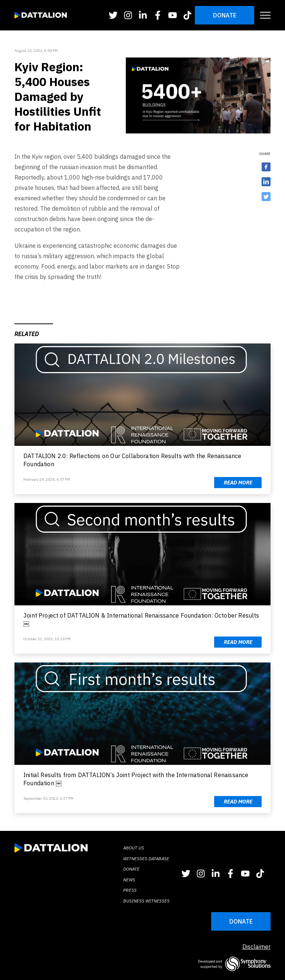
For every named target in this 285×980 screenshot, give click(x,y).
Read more (238, 483)
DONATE (241, 921)
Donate (225, 15)
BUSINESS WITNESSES (146, 901)
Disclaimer (256, 947)
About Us (134, 848)
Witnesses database (146, 859)
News (129, 880)
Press (130, 890)
